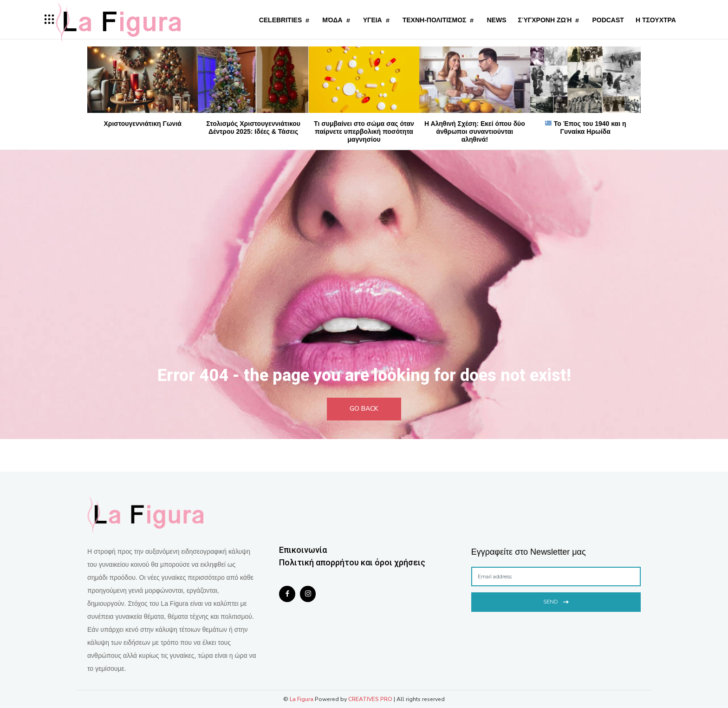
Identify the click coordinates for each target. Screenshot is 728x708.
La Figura (302, 699)
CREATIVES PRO (370, 699)
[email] (556, 577)
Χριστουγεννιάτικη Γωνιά (142, 124)
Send (556, 601)
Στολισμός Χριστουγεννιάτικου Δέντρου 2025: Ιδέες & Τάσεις (253, 128)
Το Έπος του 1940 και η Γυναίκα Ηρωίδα (586, 128)
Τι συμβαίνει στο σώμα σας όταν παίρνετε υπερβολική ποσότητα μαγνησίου (364, 131)
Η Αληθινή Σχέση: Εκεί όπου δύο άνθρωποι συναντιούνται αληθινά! (475, 131)
